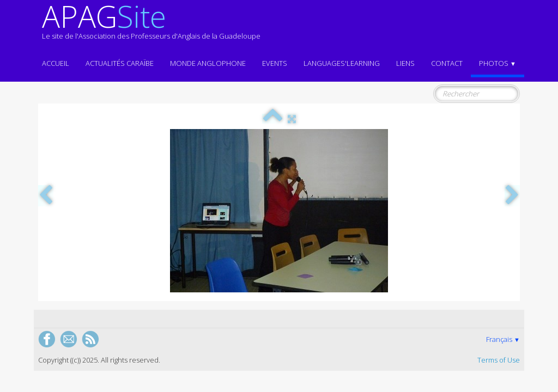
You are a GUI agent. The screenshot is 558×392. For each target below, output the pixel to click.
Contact (447, 63)
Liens (405, 63)
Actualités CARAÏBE (120, 63)
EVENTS (275, 63)
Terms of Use (499, 360)
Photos (498, 63)
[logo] (151, 26)
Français (503, 339)
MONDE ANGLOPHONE (208, 63)
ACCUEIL (56, 63)
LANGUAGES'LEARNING (342, 63)
